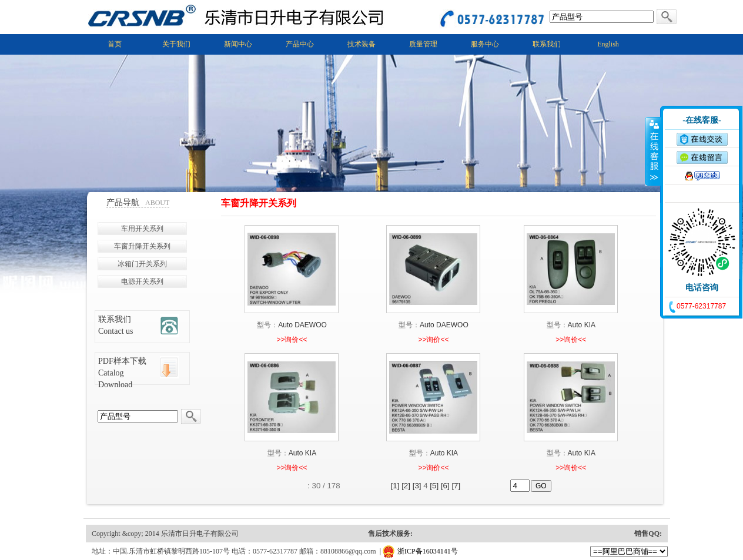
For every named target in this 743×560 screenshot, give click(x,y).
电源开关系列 (142, 281)
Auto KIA (582, 325)
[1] (395, 486)
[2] (406, 486)
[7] (456, 486)
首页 (115, 44)
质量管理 (423, 44)
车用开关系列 (142, 229)
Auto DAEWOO (302, 325)
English (608, 44)
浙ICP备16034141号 (428, 551)
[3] (417, 486)
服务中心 (485, 44)
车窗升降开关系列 (142, 246)
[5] (434, 486)
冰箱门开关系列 (142, 264)
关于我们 (176, 44)
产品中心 (300, 44)
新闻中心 (238, 44)
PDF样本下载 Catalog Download (122, 373)
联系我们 (547, 44)
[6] (445, 486)
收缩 (653, 151)
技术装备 (362, 44)
